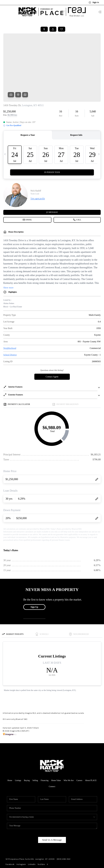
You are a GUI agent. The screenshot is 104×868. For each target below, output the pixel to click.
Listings (18, 758)
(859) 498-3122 (64, 837)
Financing (45, 758)
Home (10, 758)
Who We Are (69, 758)
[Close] (98, 843)
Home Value (56, 758)
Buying (27, 758)
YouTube (41, 842)
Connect (52, 764)
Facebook (10, 842)
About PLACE (91, 758)
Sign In (94, 2)
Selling (35, 758)
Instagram (21, 842)
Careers (79, 758)
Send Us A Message (52, 818)
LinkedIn (32, 842)
